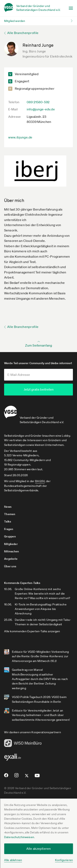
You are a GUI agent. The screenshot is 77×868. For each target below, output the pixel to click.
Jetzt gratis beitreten (39, 389)
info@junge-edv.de (41, 109)
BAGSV (40, 480)
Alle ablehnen (13, 860)
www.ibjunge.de (20, 137)
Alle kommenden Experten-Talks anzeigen (32, 630)
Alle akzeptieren (39, 849)
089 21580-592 (38, 102)
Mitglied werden (15, 21)
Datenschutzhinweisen (19, 837)
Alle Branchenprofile (23, 33)
